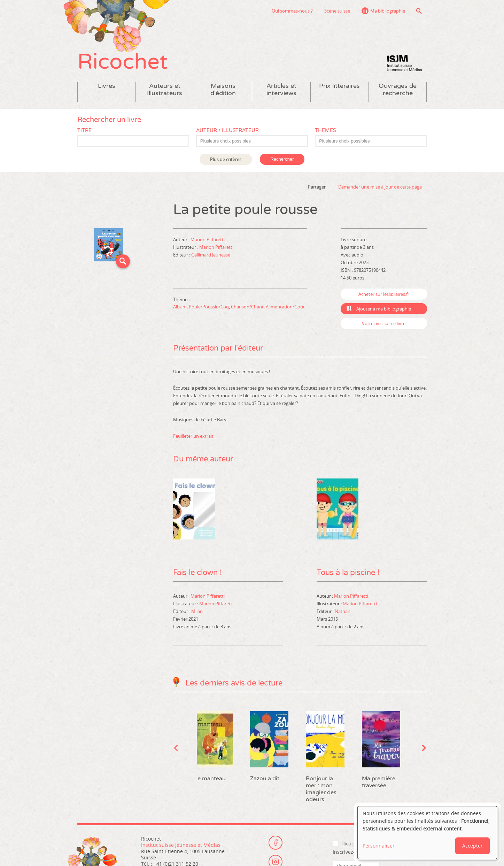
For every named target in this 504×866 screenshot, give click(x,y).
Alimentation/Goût (285, 307)
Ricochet (123, 62)
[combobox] (252, 141)
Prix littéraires (339, 86)
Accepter (472, 846)
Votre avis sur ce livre (384, 323)
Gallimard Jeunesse (211, 255)
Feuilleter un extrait (193, 436)
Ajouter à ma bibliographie (384, 309)
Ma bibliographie (388, 11)
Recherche (419, 11)
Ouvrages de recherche (398, 90)
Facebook (276, 843)
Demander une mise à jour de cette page (380, 187)
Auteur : (182, 239)
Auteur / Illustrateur (227, 131)
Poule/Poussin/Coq (209, 307)
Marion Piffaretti (208, 239)
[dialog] (427, 833)
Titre (84, 131)
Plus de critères (226, 159)
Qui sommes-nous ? (292, 11)
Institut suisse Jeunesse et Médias (404, 63)
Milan (197, 611)
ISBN (346, 270)
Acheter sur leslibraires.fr (384, 294)
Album (180, 307)
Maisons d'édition (223, 90)
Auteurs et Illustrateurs (165, 90)
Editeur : (182, 255)
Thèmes (325, 131)
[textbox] (255, 141)
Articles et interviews (281, 90)
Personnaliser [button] (379, 846)
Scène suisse (337, 11)
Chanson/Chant (247, 307)
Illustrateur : (186, 247)
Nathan (343, 611)
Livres (107, 86)
